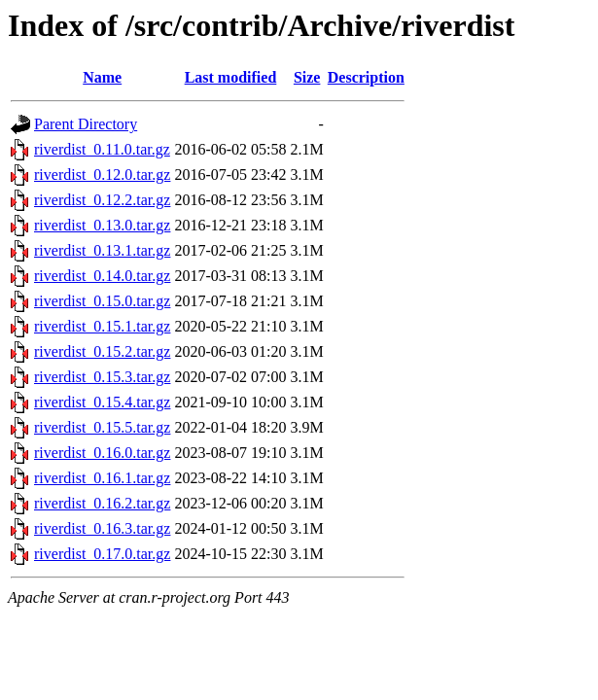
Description (366, 77)
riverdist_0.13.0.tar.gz (102, 225)
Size (307, 77)
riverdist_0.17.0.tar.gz (102, 554)
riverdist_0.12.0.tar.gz (102, 175)
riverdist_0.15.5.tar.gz (102, 427)
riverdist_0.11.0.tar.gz (102, 149)
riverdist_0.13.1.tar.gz (102, 250)
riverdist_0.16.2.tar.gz (102, 503)
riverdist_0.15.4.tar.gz (102, 402)
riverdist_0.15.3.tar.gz (102, 377)
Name (102, 77)
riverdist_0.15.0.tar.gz (102, 301)
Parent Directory (86, 124)
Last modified (231, 77)
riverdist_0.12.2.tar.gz (102, 200)
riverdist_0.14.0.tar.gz (102, 276)
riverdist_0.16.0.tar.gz (102, 453)
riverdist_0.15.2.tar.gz (102, 351)
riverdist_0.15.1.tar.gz (102, 326)
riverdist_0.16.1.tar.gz (102, 478)
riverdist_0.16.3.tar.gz (102, 528)
